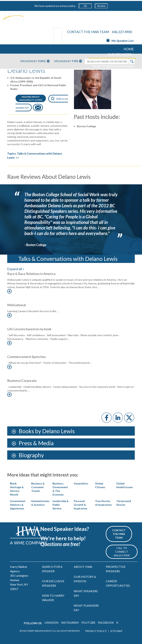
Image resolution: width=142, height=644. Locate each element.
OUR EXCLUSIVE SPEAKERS (53, 583)
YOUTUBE (88, 622)
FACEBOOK (106, 622)
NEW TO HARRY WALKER (53, 598)
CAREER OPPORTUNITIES (118, 583)
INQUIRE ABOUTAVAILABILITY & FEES (31, 98)
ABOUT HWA (83, 567)
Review (101, 6)
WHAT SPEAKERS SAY (86, 593)
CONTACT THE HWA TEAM (88, 32)
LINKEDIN (52, 622)
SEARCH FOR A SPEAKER (52, 569)
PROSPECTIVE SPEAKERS (116, 569)
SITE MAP (116, 631)
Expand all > (16, 269)
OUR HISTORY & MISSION (85, 579)
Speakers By (35, 61)
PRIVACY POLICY (96, 631)
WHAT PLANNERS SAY (86, 608)
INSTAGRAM (70, 622)
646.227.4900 (122, 32)
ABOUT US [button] (123, 72)
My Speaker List (120, 41)
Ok (85, 6)
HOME (129, 49)
